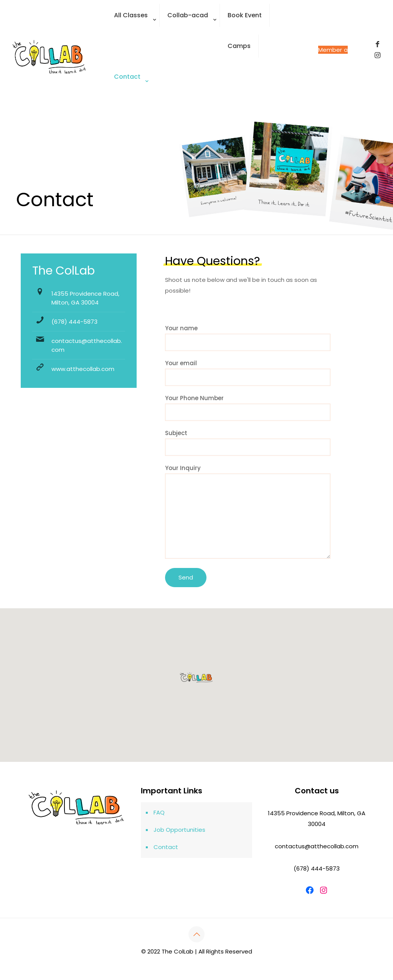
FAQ (159, 812)
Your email (248, 372)
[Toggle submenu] (133, 35)
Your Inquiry (248, 511)
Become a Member (333, 50)
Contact (166, 847)
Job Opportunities (179, 830)
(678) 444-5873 (74, 322)
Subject (248, 442)
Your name (248, 338)
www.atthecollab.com (83, 369)
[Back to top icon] (196, 934)
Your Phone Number (248, 407)
